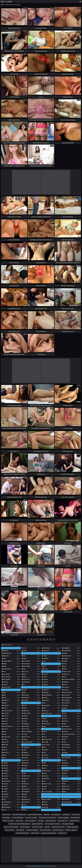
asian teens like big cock (19, 815)
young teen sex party (31, 818)
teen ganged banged (68, 824)
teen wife (47, 827)
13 (44, 640)
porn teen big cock (51, 821)
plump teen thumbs (58, 830)
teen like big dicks (25, 827)
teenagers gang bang (72, 827)
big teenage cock (63, 821)
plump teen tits (62, 833)
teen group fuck (75, 818)
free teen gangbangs (18, 818)
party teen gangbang (63, 818)
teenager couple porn (71, 830)
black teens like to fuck (58, 827)
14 (47, 640)
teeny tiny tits (66, 815)
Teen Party (6, 2)
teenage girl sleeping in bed (49, 833)
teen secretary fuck (45, 830)
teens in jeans (19, 821)
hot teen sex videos (8, 821)
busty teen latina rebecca (35, 815)
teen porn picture (10, 830)
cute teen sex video (37, 827)
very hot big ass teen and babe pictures (19, 824)
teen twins (41, 821)
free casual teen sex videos (53, 824)
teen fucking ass (56, 815)
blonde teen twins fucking (11, 827)
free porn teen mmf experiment (47, 818)
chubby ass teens (74, 821)
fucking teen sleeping (32, 830)
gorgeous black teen (38, 824)
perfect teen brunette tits (23, 833)
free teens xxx (76, 815)
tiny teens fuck (6, 815)
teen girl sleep (6, 818)
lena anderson (20, 830)
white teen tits (35, 833)
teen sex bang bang (31, 821)
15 (51, 640)
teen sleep (47, 815)
